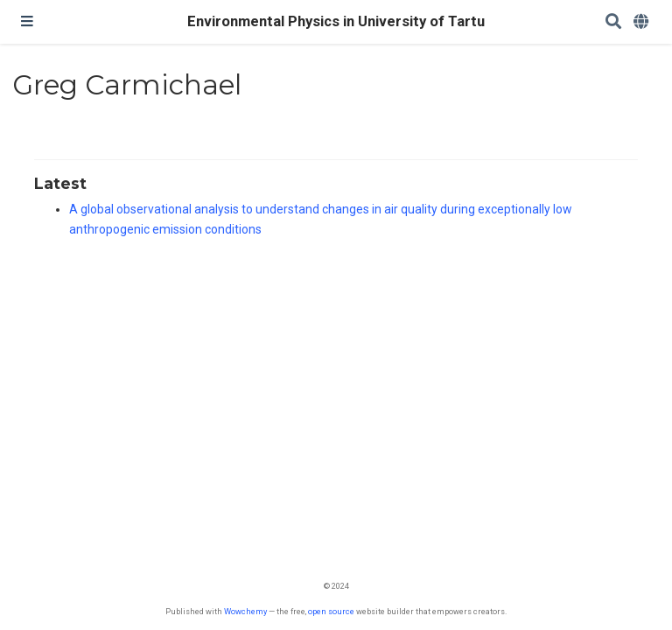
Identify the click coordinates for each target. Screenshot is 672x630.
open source (331, 611)
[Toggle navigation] (27, 22)
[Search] (613, 22)
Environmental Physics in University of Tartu (336, 21)
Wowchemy (245, 611)
